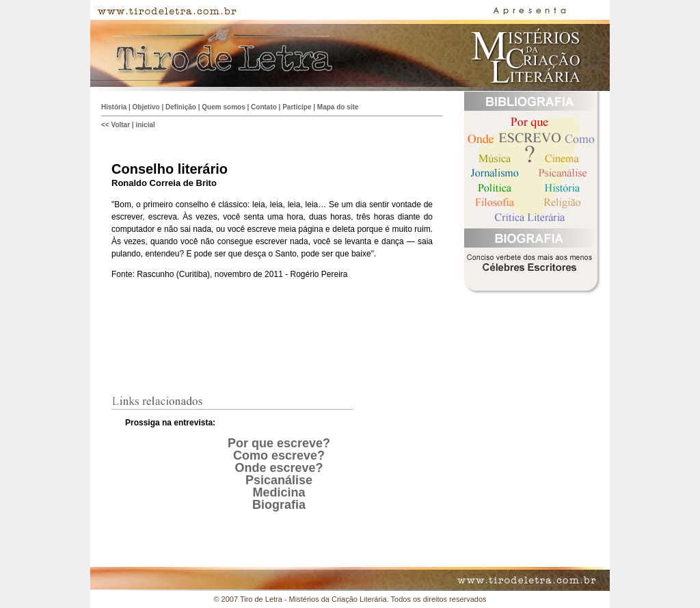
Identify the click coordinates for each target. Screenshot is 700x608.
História (114, 107)
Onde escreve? (279, 468)
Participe (297, 107)
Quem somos (223, 107)
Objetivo (146, 107)
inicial (145, 125)
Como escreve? (279, 455)
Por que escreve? (279, 443)
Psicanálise (279, 480)
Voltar (120, 125)
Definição (181, 107)
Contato (264, 107)
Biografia (279, 505)
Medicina (279, 492)
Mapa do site (338, 107)
